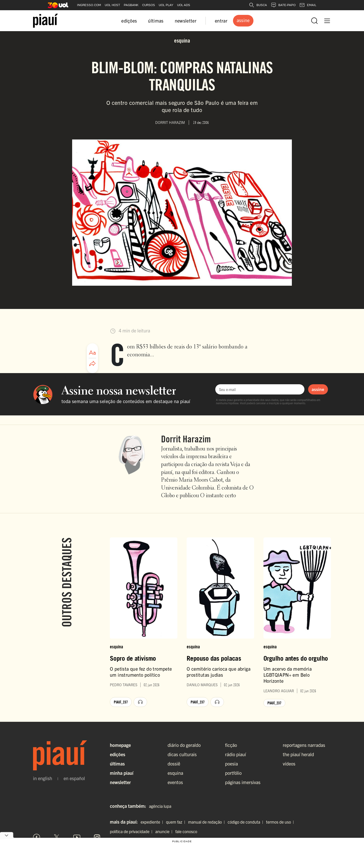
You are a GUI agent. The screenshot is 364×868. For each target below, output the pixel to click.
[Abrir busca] (314, 21)
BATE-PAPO (283, 5)
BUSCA (258, 5)
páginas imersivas (243, 782)
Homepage (120, 745)
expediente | (153, 822)
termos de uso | (281, 822)
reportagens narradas (304, 745)
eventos (175, 782)
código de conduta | (246, 822)
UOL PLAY (166, 5)
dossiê (174, 764)
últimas (156, 21)
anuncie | (165, 831)
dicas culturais (182, 754)
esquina (175, 773)
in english (43, 778)
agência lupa (160, 806)
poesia (231, 764)
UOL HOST (112, 5)
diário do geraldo (184, 745)
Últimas (117, 764)
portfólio (233, 773)
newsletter (186, 21)
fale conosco (186, 831)
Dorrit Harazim (186, 439)
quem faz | (177, 822)
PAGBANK (131, 5)
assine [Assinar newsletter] (318, 389)
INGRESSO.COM (89, 5)
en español (74, 778)
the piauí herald (298, 754)
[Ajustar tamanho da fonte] (92, 353)
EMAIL (308, 5)
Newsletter (120, 782)
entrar (221, 21)
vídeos (289, 764)
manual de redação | (207, 822)
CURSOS (149, 5)
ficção (231, 745)
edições (129, 21)
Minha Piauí (122, 773)
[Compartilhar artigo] (92, 364)
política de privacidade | (132, 831)
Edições (118, 754)
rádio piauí (236, 754)
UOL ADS (184, 5)
